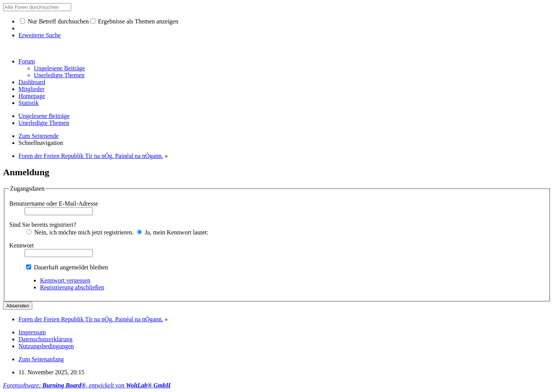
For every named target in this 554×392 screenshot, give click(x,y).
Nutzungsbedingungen (46, 346)
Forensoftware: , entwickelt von (87, 385)
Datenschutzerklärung (45, 339)
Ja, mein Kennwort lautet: (173, 232)
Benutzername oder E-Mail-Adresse (54, 203)
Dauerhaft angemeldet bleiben (67, 267)
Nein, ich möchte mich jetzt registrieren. (80, 232)
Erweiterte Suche (40, 35)
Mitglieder (32, 89)
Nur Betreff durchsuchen (54, 21)
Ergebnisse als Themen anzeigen (134, 21)
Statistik (28, 103)
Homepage (32, 96)
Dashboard (32, 82)
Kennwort (22, 245)
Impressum (32, 332)
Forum (27, 61)
